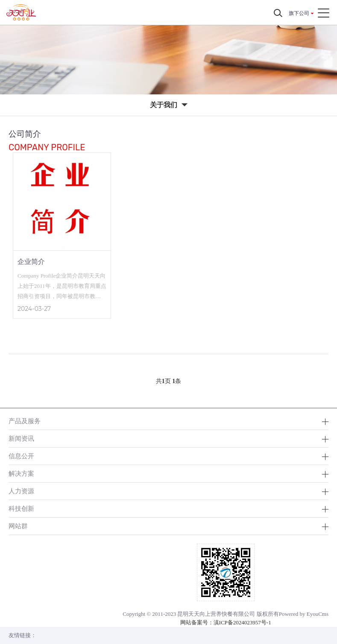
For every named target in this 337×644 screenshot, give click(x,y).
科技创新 (21, 508)
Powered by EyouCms (304, 614)
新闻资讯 (21, 438)
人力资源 (21, 491)
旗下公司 (299, 13)
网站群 (18, 526)
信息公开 (21, 456)
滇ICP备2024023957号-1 (242, 622)
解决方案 (21, 473)
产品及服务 (25, 421)
